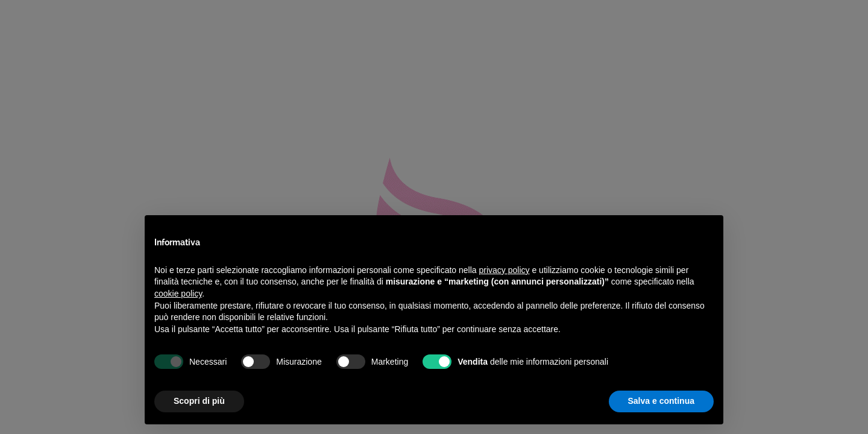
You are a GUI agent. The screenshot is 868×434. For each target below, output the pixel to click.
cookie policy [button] (178, 294)
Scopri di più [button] (199, 401)
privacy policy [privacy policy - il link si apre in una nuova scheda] (505, 270)
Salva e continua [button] (661, 401)
